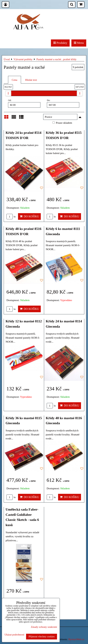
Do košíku (29, 216)
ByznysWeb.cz (76, 639)
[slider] (8, 93)
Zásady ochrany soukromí (44, 627)
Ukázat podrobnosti (14, 635)
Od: (24, 103)
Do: (63, 103)
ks (11, 217)
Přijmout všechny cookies (42, 636)
